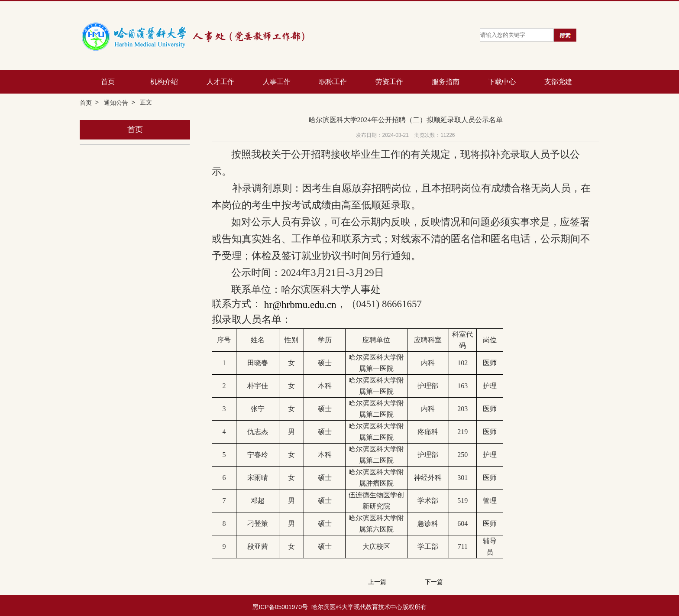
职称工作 (333, 82)
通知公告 (116, 103)
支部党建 (558, 82)
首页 (108, 82)
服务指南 (446, 82)
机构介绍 (164, 82)
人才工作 (220, 82)
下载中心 (502, 82)
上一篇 (377, 582)
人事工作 (277, 82)
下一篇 (434, 582)
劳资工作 (389, 82)
